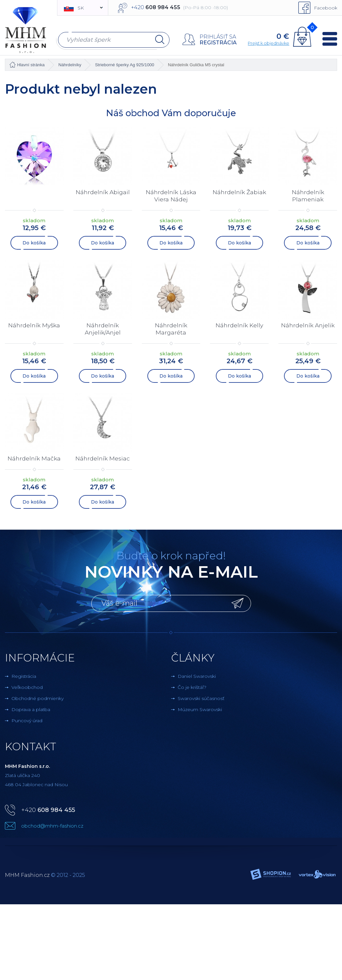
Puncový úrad (27, 719)
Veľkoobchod (27, 686)
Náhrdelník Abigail (103, 192)
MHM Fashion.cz (27, 873)
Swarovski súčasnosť (201, 697)
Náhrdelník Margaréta (171, 328)
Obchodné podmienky (37, 697)
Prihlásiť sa (217, 37)
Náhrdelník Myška (34, 324)
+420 (48, 808)
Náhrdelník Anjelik (308, 324)
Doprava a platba (31, 708)
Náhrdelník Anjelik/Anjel (103, 328)
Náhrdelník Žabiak (239, 192)
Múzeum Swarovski (200, 708)
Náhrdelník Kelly (239, 324)
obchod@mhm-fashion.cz (52, 824)
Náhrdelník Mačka (34, 457)
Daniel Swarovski (197, 675)
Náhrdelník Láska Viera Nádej (171, 195)
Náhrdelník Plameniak (308, 195)
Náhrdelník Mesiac (103, 457)
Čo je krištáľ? (192, 686)
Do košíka (34, 242)
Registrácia (217, 43)
